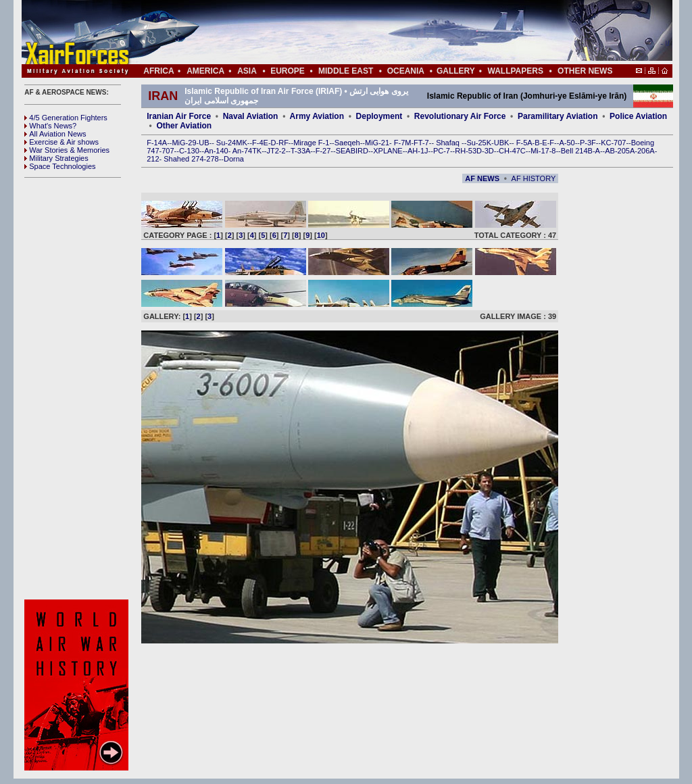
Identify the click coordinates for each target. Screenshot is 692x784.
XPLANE (388, 151)
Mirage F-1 (311, 143)
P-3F (588, 143)
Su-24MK (232, 143)
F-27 (323, 151)
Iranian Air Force (179, 116)
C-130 (189, 151)
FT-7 (421, 143)
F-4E (260, 143)
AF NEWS (482, 178)
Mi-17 (540, 151)
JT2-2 (276, 151)
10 (321, 235)
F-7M (403, 143)
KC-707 (613, 143)
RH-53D (468, 151)
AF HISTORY (534, 178)
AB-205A (620, 151)
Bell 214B (577, 151)
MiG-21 (377, 143)
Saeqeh (347, 143)
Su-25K (479, 143)
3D (489, 151)
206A (646, 151)
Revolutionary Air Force (460, 116)
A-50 (567, 143)
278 (212, 159)
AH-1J (418, 151)
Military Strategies (56, 158)
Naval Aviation (251, 116)
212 (153, 159)
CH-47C (512, 151)
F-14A (157, 143)
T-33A (300, 151)
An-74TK (247, 151)
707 (168, 151)
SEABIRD (352, 151)
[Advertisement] (387, 32)
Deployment (379, 116)
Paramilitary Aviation (558, 116)
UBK (502, 143)
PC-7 (442, 151)
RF (283, 143)
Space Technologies (60, 166)
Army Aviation (317, 116)
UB (204, 143)
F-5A (524, 143)
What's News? (50, 126)
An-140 (216, 151)
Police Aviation (638, 116)
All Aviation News (55, 134)
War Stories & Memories (67, 150)
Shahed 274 (183, 159)
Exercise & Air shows (61, 142)
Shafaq (449, 143)
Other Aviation (184, 126)
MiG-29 (184, 143)
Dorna (234, 159)
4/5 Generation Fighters (67, 118)
